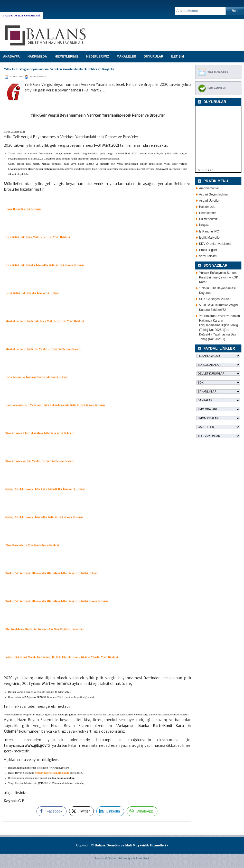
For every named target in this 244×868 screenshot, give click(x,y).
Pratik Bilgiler (208, 250)
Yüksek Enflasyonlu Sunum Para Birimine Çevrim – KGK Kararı (219, 277)
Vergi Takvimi (208, 256)
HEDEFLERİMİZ (98, 57)
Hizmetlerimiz (208, 219)
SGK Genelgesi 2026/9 (215, 299)
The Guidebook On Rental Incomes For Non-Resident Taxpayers (44, 629)
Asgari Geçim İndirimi (214, 194)
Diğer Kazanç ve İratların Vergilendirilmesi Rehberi (37, 377)
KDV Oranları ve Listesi (215, 244)
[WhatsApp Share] (142, 811)
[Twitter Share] (81, 811)
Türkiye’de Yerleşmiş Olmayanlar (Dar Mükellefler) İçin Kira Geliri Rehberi (52, 573)
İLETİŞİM (178, 57)
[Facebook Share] (51, 811)
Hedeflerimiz (208, 213)
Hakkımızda (207, 207)
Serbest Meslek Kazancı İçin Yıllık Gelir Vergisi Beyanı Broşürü (44, 517)
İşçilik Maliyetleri (210, 238)
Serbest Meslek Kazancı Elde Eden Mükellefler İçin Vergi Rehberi (45, 489)
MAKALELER (126, 57)
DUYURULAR (154, 57)
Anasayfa (11, 57)
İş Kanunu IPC (209, 231)
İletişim (204, 225)
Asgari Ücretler (209, 201)
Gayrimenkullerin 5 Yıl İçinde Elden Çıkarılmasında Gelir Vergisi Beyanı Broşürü (55, 405)
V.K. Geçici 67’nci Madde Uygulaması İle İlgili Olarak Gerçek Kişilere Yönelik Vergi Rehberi (62, 657)
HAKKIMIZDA (37, 57)
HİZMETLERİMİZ (67, 57)
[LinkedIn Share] (110, 811)
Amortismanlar (209, 188)
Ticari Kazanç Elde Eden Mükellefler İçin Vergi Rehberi (39, 433)
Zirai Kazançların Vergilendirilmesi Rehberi (32, 545)
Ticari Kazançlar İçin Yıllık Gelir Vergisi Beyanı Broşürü (40, 461)
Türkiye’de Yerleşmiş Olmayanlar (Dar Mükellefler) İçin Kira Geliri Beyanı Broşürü (57, 601)
